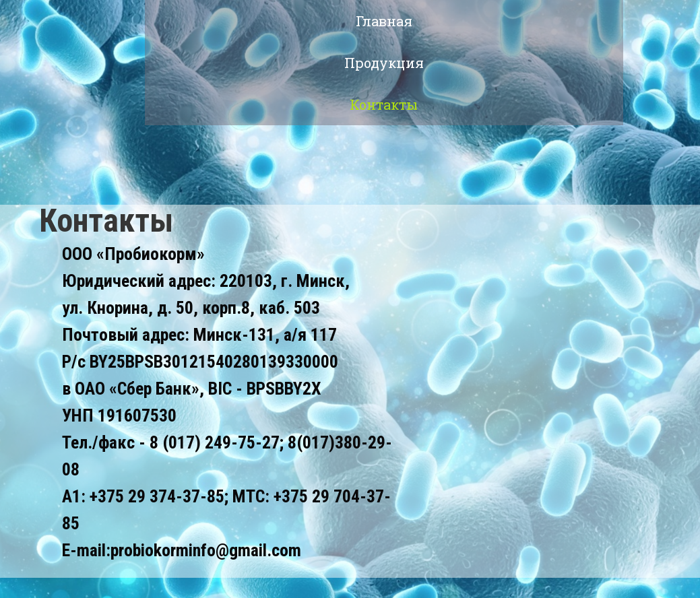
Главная (384, 21)
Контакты (384, 104)
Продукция (384, 63)
